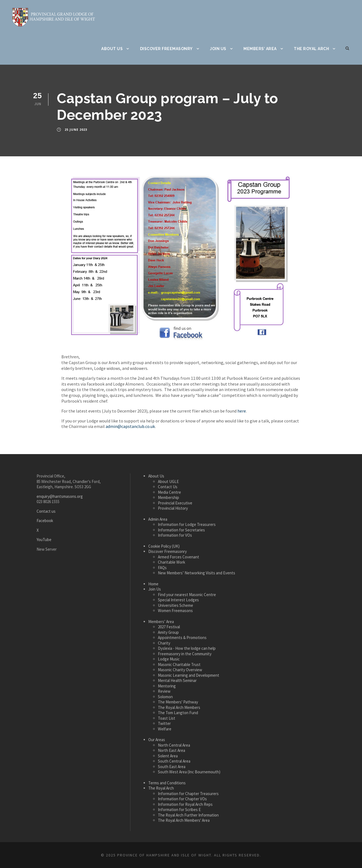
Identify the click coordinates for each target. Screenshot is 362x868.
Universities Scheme (175, 605)
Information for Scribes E (179, 810)
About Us (112, 49)
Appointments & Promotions (182, 638)
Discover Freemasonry (166, 49)
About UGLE (168, 481)
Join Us (218, 49)
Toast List (167, 718)
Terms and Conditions (167, 783)
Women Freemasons (175, 611)
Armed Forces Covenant (179, 557)
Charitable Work (172, 562)
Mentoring (167, 686)
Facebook (45, 521)
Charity (164, 643)
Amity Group (168, 632)
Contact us (46, 511)
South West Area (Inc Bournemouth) (189, 772)
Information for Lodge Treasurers (187, 524)
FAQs (162, 568)
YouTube (44, 540)
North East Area (172, 750)
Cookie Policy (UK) (164, 546)
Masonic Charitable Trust (179, 664)
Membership (168, 497)
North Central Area (174, 745)
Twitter (164, 723)
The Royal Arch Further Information (188, 815)
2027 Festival (169, 627)
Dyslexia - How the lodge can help (187, 648)
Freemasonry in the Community (185, 654)
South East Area (172, 767)
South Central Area (174, 761)
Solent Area (168, 756)
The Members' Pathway (178, 702)
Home (153, 584)
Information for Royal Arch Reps (185, 804)
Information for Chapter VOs (182, 799)
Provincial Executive (175, 503)
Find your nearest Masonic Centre (187, 595)
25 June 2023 (76, 129)
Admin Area (158, 519)
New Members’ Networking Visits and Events (197, 573)
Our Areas (157, 740)
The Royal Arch (311, 49)
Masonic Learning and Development (189, 675)
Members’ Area (260, 49)
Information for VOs (175, 535)
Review (164, 691)
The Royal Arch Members (179, 707)
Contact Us (168, 487)
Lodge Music (169, 659)
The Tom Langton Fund (178, 713)
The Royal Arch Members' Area (184, 820)
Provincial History (173, 508)
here (242, 411)
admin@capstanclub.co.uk (130, 426)
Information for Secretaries (181, 530)
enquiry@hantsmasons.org (60, 496)
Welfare (165, 729)
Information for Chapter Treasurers (188, 794)
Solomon (165, 697)
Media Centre (169, 492)
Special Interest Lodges (178, 600)
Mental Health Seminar (177, 680)
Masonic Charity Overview (180, 670)
